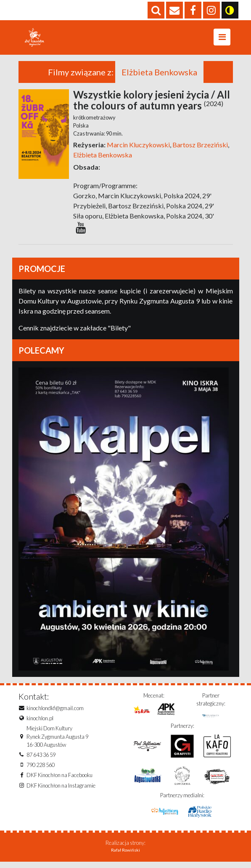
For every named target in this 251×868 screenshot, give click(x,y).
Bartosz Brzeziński (199, 151)
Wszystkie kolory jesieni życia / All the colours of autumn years (152, 106)
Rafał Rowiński (125, 856)
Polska (81, 132)
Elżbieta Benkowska (103, 161)
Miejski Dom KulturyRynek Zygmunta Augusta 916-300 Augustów (57, 743)
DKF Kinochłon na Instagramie (61, 792)
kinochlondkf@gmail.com (55, 714)
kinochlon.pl (40, 724)
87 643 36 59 (41, 761)
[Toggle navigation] (222, 40)
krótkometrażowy (94, 124)
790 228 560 (41, 771)
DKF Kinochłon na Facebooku (59, 781)
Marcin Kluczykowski (138, 151)
